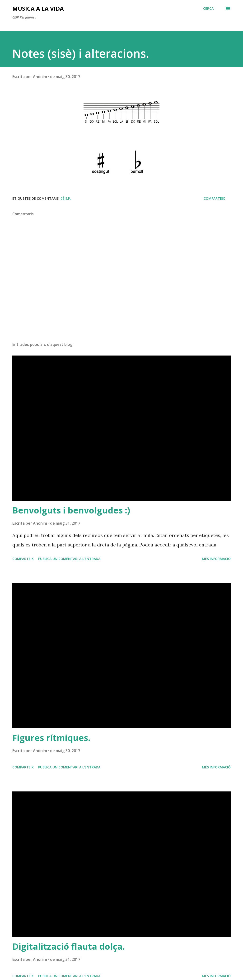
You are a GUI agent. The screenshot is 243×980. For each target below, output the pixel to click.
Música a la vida (38, 8)
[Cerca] (208, 9)
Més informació (216, 559)
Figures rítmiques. (51, 738)
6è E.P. (66, 198)
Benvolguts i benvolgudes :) (71, 510)
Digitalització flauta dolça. (69, 946)
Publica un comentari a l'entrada (69, 559)
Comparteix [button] (214, 198)
